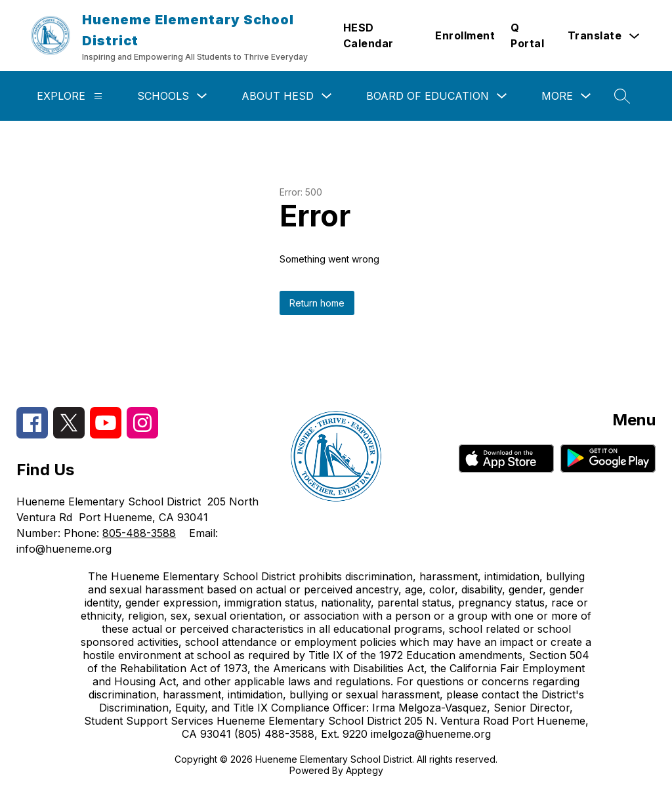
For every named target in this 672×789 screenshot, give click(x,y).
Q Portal (527, 35)
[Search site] (622, 96)
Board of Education (428, 96)
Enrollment (465, 35)
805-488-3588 (139, 533)
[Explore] (98, 96)
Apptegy (365, 770)
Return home (317, 303)
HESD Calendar (368, 35)
